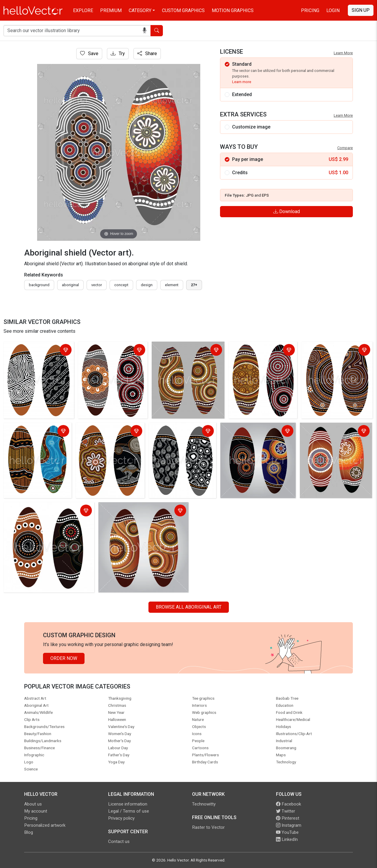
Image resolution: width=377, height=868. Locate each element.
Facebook (288, 804)
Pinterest (288, 818)
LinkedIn (287, 839)
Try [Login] (118, 53)
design (147, 285)
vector (97, 285)
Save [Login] (89, 53)
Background (39, 285)
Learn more (242, 82)
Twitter (286, 811)
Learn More (343, 53)
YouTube (287, 832)
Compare (345, 148)
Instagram (289, 825)
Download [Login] (287, 211)
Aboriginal (70, 285)
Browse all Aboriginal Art (189, 607)
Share (147, 53)
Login (333, 10)
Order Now (64, 658)
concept (121, 285)
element (172, 285)
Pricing (310, 10)
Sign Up (361, 10)
